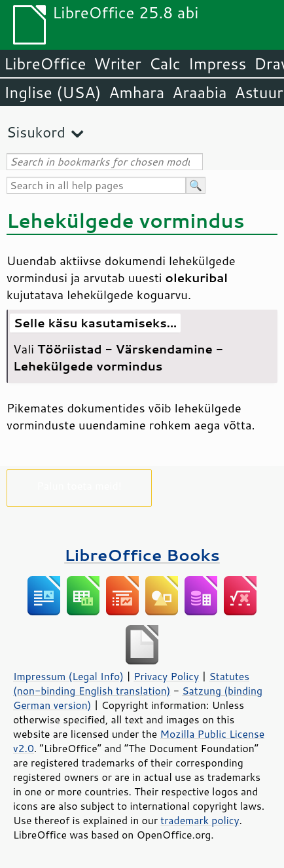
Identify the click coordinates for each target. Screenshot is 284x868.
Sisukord (36, 132)
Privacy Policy (166, 676)
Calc (165, 63)
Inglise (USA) (52, 92)
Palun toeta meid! (79, 485)
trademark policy (200, 820)
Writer (117, 63)
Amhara (136, 92)
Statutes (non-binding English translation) (131, 683)
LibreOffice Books (142, 555)
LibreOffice (45, 63)
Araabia (199, 92)
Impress (218, 63)
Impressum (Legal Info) (68, 676)
